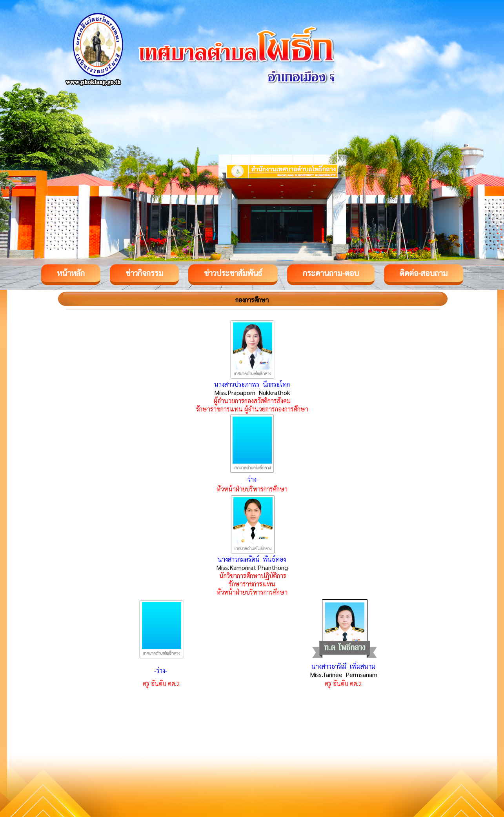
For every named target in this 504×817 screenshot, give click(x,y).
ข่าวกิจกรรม (144, 273)
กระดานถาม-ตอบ (331, 273)
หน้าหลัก (71, 273)
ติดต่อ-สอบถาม (424, 273)
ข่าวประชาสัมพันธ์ (233, 273)
